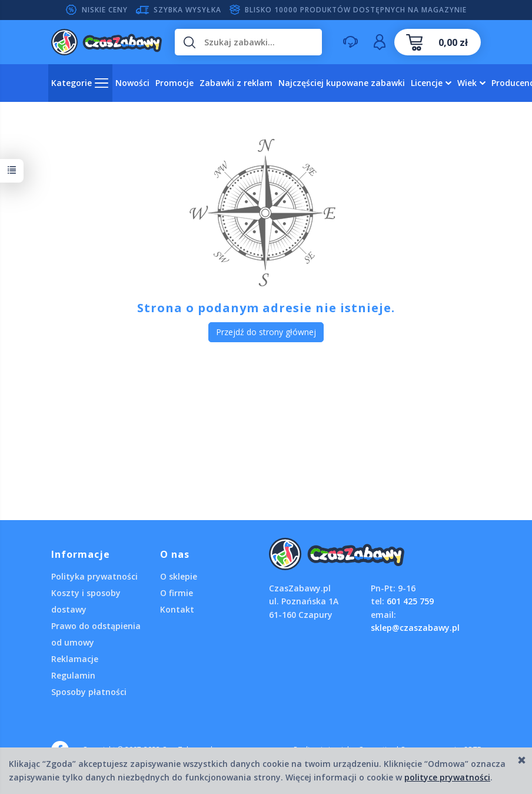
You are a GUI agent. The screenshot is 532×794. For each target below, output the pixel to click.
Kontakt (177, 609)
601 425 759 (410, 601)
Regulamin (73, 675)
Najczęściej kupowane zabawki (342, 83)
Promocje (174, 83)
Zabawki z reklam (236, 83)
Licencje (427, 83)
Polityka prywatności (94, 576)
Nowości (132, 83)
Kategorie (72, 83)
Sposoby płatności (89, 692)
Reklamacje (75, 659)
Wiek (467, 83)
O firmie (177, 593)
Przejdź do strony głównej (266, 332)
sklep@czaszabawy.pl (415, 628)
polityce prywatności (447, 777)
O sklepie (179, 576)
